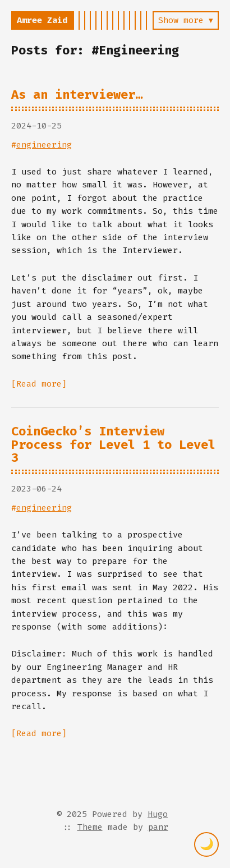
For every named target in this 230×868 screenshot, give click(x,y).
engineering (44, 145)
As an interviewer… (77, 95)
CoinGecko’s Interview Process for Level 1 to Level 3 (113, 444)
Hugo (158, 814)
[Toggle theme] (206, 844)
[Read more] (39, 384)
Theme (90, 827)
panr (158, 827)
